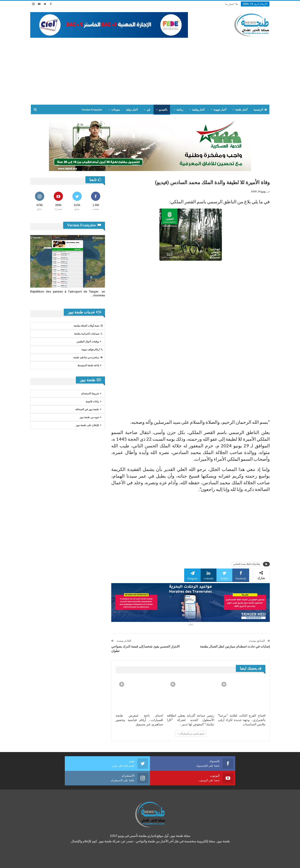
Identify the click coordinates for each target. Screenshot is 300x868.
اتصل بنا (231, 4)
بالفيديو (163, 110)
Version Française (92, 110)
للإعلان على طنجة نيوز (87, 425)
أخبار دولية (132, 110)
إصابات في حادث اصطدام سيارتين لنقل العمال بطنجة (235, 647)
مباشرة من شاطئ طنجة (88, 357)
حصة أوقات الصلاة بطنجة (88, 326)
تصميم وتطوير (64, 861)
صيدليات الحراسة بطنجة (88, 334)
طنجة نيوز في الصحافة (87, 409)
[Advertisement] (150, 69)
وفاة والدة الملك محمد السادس (247, 564)
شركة (43, 861)
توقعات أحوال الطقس (88, 342)
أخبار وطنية (198, 110)
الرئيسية (260, 110)
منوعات (116, 110)
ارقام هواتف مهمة (92, 350)
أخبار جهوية (220, 110)
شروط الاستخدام (90, 394)
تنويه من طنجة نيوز (89, 417)
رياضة (180, 110)
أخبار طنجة (241, 110)
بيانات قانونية (92, 401)
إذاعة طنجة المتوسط (88, 365)
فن (148, 110)
